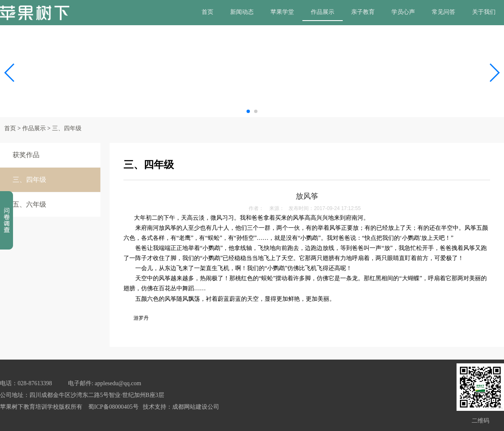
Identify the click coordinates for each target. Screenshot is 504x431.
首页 (207, 12)
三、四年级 (67, 128)
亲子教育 (363, 12)
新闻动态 (242, 12)
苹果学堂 (282, 12)
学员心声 (403, 12)
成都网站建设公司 (196, 407)
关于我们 (484, 12)
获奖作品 (26, 155)
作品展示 (323, 12)
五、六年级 (29, 204)
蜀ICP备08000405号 (113, 407)
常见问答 (444, 12)
